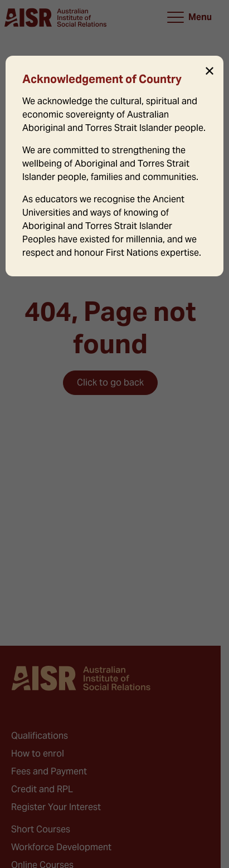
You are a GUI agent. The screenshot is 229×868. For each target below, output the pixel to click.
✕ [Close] (209, 71)
